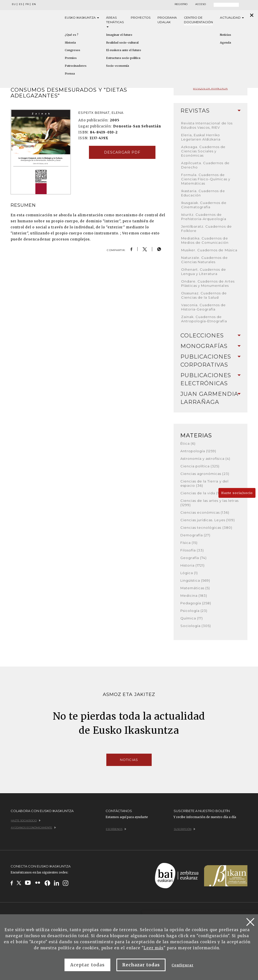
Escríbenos (116, 829)
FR (27, 4)
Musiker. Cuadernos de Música (209, 250)
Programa (167, 20)
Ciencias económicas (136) (205, 512)
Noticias (129, 760)
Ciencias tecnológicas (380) (206, 528)
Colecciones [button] (211, 336)
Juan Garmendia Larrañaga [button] (211, 398)
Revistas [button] (211, 111)
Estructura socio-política (123, 58)
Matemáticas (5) (195, 588)
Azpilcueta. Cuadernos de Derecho (205, 165)
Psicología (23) (194, 611)
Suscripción (185, 829)
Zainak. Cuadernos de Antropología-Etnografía (204, 319)
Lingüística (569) (195, 580)
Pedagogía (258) (196, 603)
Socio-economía (118, 66)
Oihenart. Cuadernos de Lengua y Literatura (204, 272)
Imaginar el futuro (119, 35)
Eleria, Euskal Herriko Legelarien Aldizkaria (201, 137)
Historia (70, 43)
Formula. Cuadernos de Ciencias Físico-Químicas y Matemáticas (206, 179)
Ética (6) (188, 443)
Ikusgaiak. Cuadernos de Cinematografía (204, 205)
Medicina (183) (194, 596)
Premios (71, 58)
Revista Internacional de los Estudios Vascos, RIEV (207, 125)
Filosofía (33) (192, 550)
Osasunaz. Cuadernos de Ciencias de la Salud (204, 295)
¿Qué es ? (72, 35)
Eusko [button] (82, 18)
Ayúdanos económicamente (33, 828)
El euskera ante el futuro (124, 50)
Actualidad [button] (232, 17)
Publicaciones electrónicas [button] (211, 379)
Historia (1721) (193, 565)
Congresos (72, 50)
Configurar (182, 965)
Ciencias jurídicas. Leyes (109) (208, 520)
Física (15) (189, 543)
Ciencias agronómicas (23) (205, 474)
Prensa (70, 74)
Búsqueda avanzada (210, 89)
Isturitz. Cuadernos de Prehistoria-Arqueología (204, 217)
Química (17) (192, 618)
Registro (181, 4)
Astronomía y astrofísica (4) (205, 459)
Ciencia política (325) (200, 466)
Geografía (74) (194, 558)
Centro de (198, 20)
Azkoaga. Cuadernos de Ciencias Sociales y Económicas (203, 151)
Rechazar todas (141, 965)
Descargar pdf (122, 152)
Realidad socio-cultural (122, 43)
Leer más (154, 948)
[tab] (211, 111)
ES (21, 4)
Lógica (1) (189, 573)
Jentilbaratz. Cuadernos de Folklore (206, 229)
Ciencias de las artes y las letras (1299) (209, 503)
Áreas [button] (115, 22)
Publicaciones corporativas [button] (211, 361)
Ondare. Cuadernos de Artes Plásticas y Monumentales (208, 283)
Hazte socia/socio (237, 493)
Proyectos (141, 17)
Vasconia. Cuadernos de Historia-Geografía (204, 307)
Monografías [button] (211, 346)
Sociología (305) (196, 626)
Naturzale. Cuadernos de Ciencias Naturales (204, 260)
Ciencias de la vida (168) (203, 493)
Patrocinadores (76, 66)
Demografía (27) (196, 535)
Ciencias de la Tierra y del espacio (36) (204, 483)
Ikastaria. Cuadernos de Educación (203, 193)
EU (14, 4)
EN (34, 4)
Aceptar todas (87, 965)
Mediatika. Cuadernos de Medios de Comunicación (205, 240)
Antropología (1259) (198, 451)
